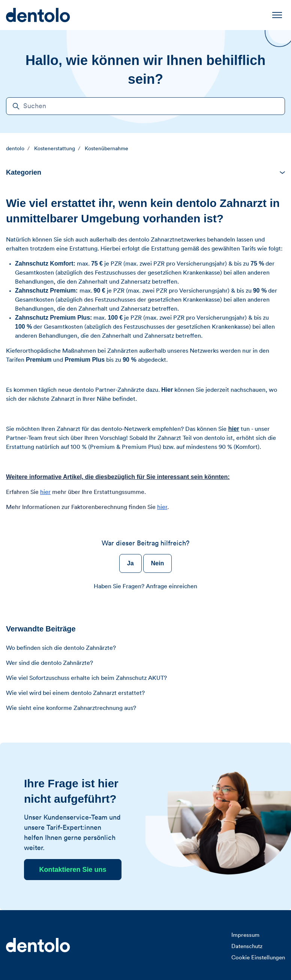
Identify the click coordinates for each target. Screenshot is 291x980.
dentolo (15, 149)
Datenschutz (247, 946)
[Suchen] (145, 106)
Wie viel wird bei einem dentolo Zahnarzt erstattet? (75, 693)
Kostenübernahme (106, 149)
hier (233, 429)
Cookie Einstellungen (258, 958)
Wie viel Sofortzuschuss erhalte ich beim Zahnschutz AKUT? (86, 678)
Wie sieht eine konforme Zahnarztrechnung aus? (71, 708)
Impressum (245, 935)
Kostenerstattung (55, 149)
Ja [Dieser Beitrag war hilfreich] (130, 563)
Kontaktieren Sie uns (73, 870)
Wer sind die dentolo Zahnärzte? (49, 663)
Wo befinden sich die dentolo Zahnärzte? (61, 648)
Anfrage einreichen (172, 586)
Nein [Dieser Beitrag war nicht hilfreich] (158, 563)
